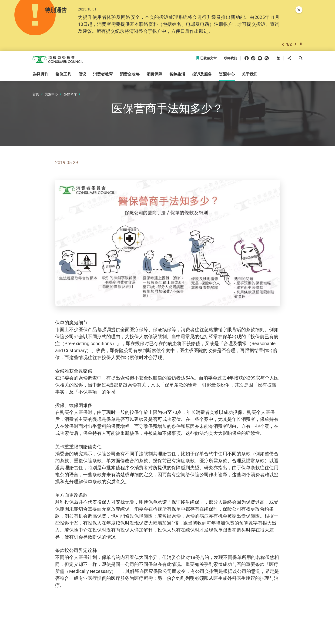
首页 (36, 95)
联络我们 (231, 59)
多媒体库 (70, 95)
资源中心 (51, 95)
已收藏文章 (206, 59)
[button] (283, 45)
